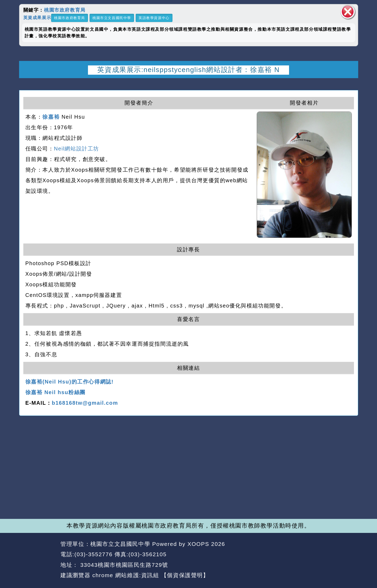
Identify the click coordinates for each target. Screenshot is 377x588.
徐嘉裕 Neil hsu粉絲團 (56, 392)
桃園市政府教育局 (65, 10)
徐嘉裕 (51, 117)
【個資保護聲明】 (185, 575)
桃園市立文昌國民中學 (112, 18)
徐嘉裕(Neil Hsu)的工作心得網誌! (70, 382)
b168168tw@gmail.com (85, 403)
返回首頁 (310, 555)
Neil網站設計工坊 (77, 149)
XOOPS (198, 544)
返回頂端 (344, 555)
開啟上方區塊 (350, 85)
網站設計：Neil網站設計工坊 (38, 560)
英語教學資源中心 (154, 18)
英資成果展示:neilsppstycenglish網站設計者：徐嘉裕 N (188, 70)
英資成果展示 (37, 17)
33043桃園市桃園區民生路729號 (123, 565)
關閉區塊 (348, 12)
